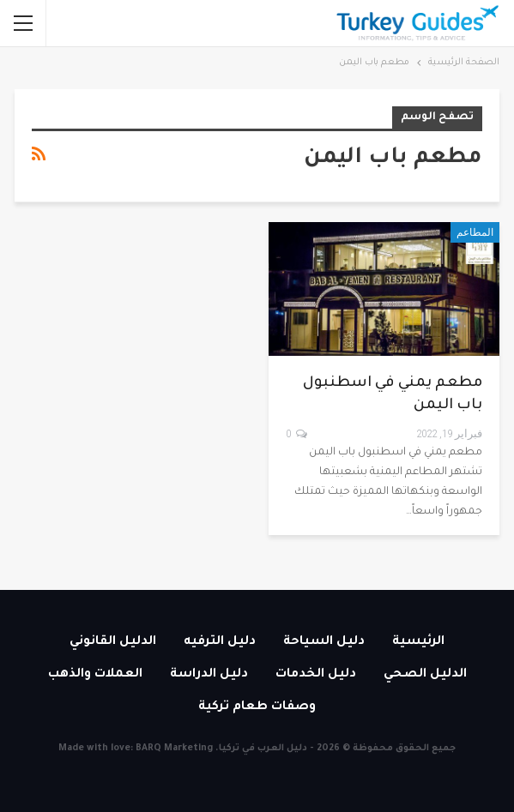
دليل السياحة (324, 642)
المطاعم (475, 232)
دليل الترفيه (220, 642)
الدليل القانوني (113, 642)
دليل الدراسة (209, 675)
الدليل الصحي (425, 675)
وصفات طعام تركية (257, 707)
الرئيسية (418, 642)
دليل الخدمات (316, 675)
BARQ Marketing (174, 749)
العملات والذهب (95, 675)
